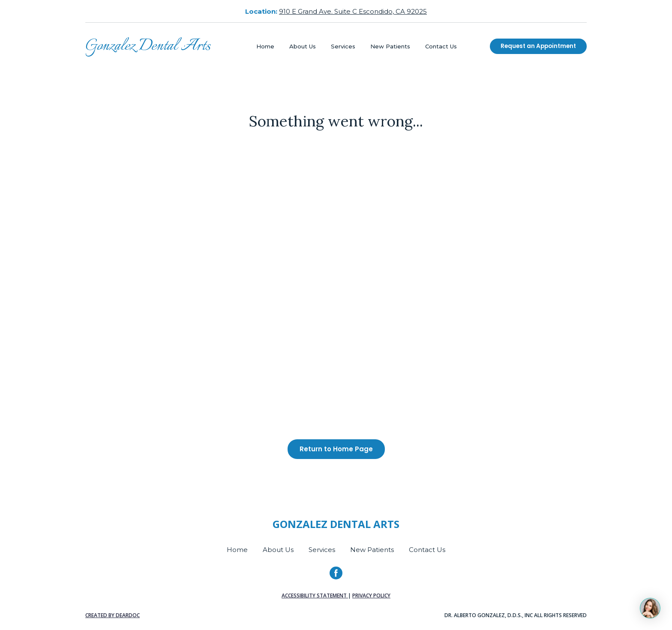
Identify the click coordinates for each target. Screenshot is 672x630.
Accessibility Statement (315, 595)
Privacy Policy (371, 595)
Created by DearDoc (112, 615)
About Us (303, 46)
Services (343, 46)
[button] (538, 46)
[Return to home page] (148, 46)
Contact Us (441, 46)
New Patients (390, 46)
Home (265, 46)
